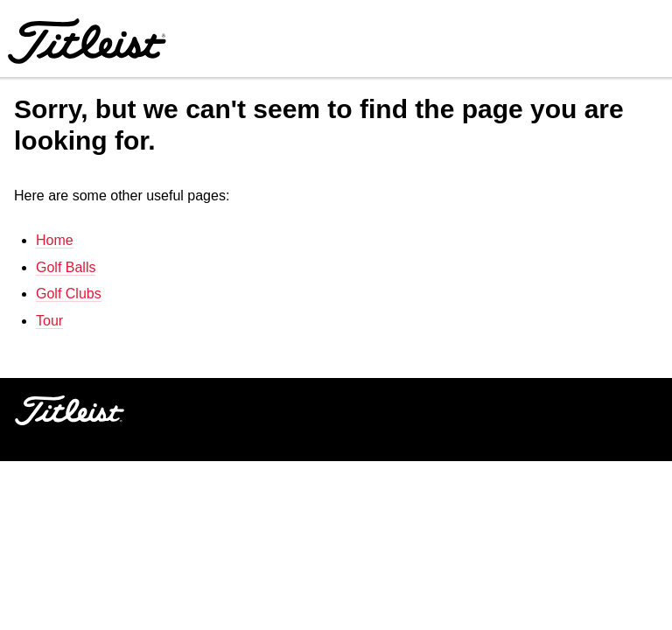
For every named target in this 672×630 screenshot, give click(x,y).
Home (55, 240)
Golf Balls (66, 267)
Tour (49, 321)
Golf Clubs (69, 294)
